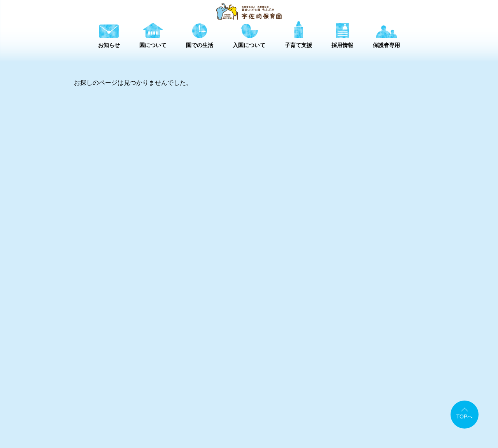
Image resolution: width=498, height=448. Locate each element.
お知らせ (177, 388)
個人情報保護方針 (401, 402)
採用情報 (363, 388)
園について (222, 388)
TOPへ (465, 416)
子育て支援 (318, 388)
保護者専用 (409, 388)
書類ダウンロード (311, 402)
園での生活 (270, 388)
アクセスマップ (258, 402)
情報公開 (356, 402)
